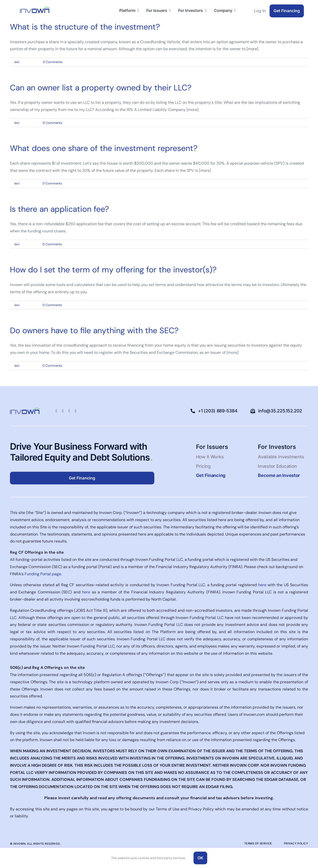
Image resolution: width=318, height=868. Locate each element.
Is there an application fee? (60, 209)
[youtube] (76, 411)
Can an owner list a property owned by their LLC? (101, 88)
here (262, 585)
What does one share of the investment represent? (104, 148)
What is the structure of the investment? (85, 27)
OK (200, 858)
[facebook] (56, 411)
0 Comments (53, 62)
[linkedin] (63, 411)
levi (17, 62)
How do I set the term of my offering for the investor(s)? (113, 270)
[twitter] (69, 411)
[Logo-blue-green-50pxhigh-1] (35, 9)
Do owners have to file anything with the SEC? (94, 330)
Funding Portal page (43, 574)
